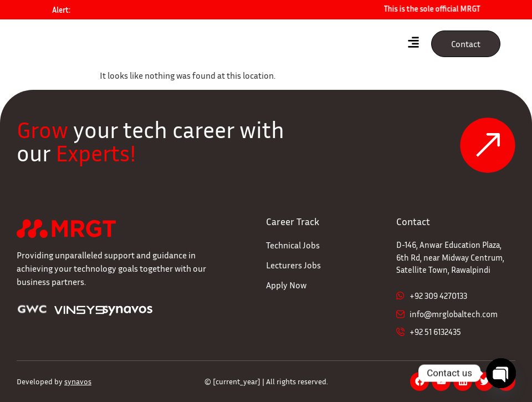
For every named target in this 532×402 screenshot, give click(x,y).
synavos (78, 381)
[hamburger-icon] (413, 44)
